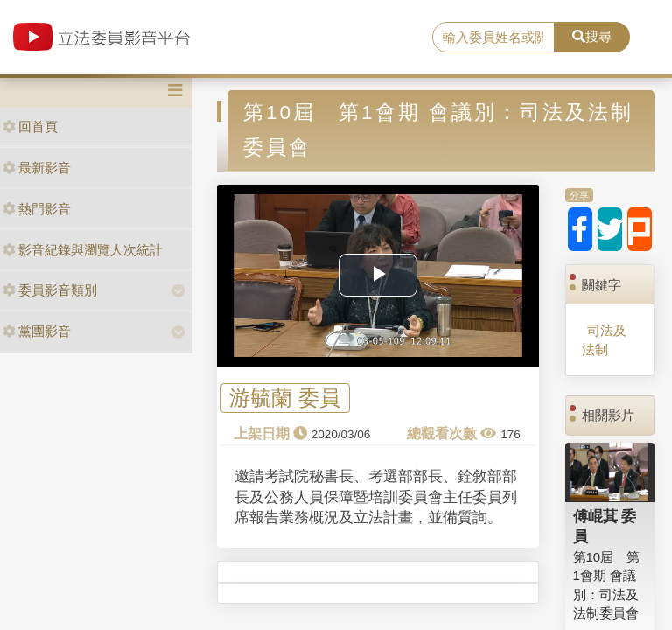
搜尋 (592, 36)
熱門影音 (37, 209)
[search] (493, 38)
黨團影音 (37, 331)
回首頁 (30, 126)
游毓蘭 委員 (285, 399)
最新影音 (37, 168)
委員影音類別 (50, 290)
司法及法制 (604, 339)
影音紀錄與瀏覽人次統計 (83, 250)
